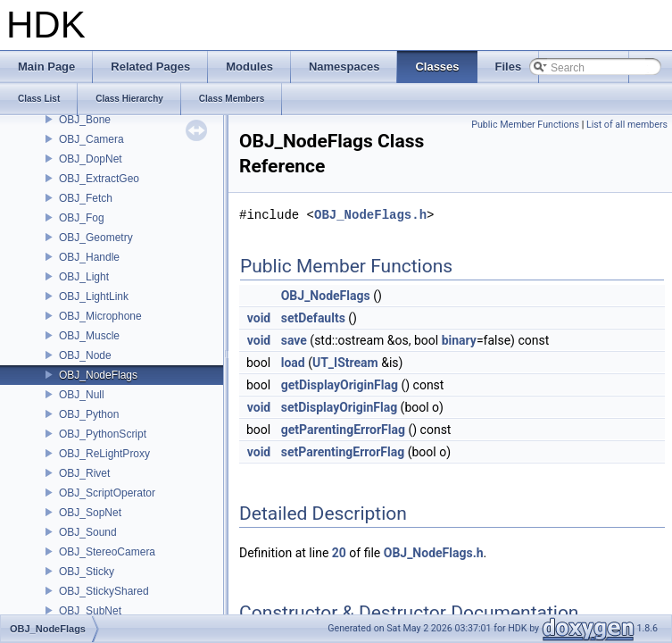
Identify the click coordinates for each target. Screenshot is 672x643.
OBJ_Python (89, 414)
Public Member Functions (525, 125)
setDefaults (313, 318)
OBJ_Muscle (89, 336)
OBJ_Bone (85, 120)
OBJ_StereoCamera (107, 552)
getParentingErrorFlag (343, 430)
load (293, 363)
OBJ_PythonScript (103, 434)
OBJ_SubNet (90, 611)
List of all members (627, 125)
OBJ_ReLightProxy (104, 454)
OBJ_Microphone (100, 316)
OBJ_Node (85, 355)
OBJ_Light (84, 277)
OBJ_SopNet (90, 513)
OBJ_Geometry (96, 238)
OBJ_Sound (88, 532)
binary (459, 340)
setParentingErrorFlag (343, 452)
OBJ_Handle (89, 257)
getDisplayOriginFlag (340, 385)
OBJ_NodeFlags (98, 375)
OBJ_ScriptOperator (107, 493)
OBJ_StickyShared (104, 591)
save (294, 340)
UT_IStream (345, 363)
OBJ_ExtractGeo (99, 179)
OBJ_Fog (82, 218)
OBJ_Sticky (87, 572)
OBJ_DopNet (91, 159)
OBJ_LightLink (94, 296)
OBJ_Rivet (84, 473)
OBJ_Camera (91, 139)
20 (339, 553)
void (259, 318)
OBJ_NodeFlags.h (370, 215)
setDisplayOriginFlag (339, 407)
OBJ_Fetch (86, 198)
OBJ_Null (82, 395)
